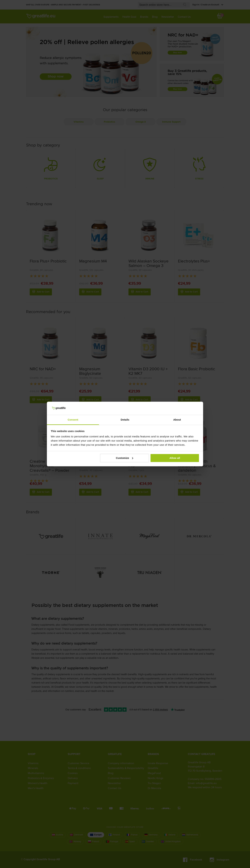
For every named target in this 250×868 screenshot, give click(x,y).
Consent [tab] (73, 420)
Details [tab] (125, 420)
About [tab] (177, 420)
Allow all (175, 458)
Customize (125, 458)
